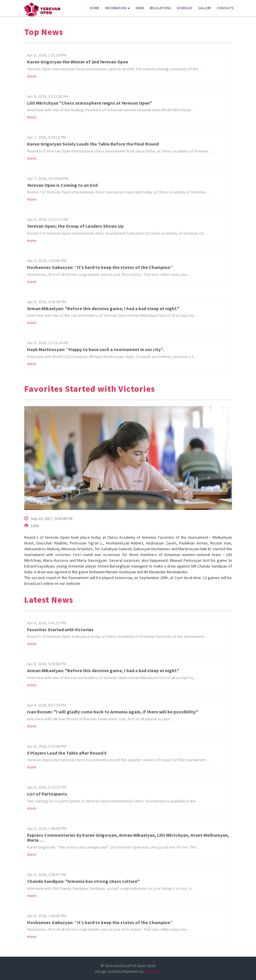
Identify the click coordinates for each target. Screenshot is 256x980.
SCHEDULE (185, 8)
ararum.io (153, 971)
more (32, 76)
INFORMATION (117, 8)
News (140, 8)
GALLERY (205, 8)
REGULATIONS (160, 8)
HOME (95, 8)
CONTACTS (225, 8)
